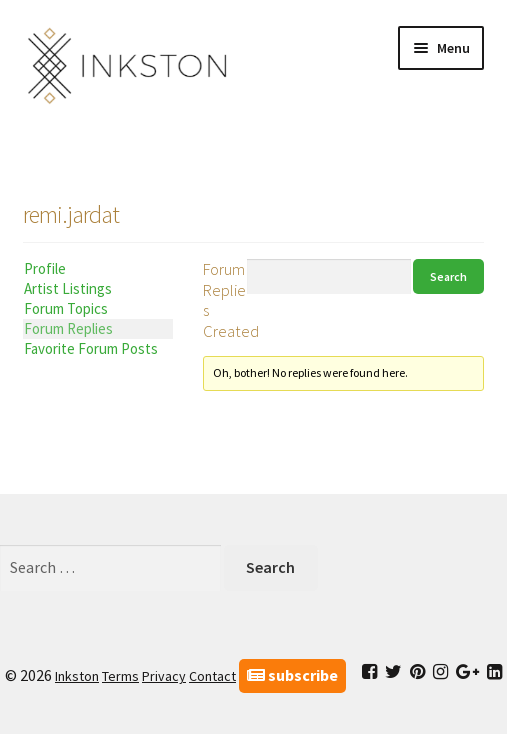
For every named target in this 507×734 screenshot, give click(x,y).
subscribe (292, 675)
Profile (45, 268)
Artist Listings (68, 288)
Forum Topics (66, 308)
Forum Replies (68, 328)
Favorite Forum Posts (91, 348)
